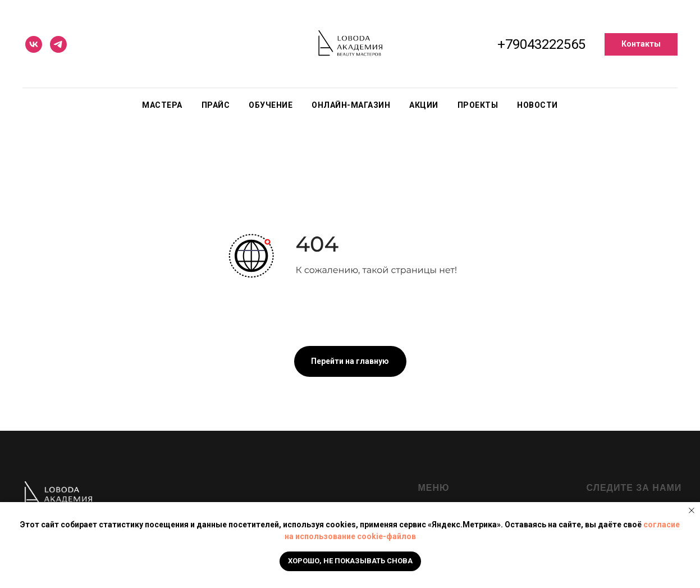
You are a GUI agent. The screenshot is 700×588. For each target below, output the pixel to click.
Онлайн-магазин (351, 105)
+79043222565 (541, 44)
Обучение (271, 105)
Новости (537, 105)
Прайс (216, 105)
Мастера (162, 105)
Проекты (478, 105)
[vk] (34, 44)
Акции (424, 105)
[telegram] (58, 44)
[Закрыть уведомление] (692, 510)
